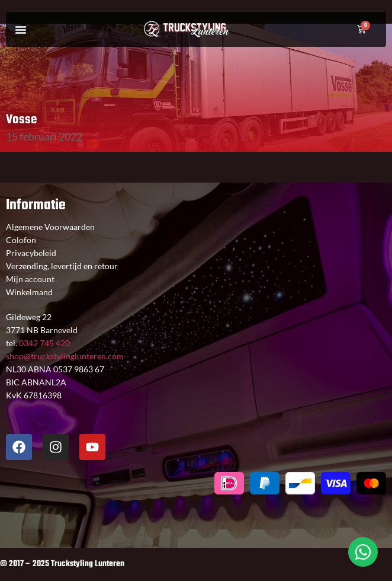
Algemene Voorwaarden (50, 227)
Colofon (21, 240)
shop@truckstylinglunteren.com (65, 356)
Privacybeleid (31, 253)
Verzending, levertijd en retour (62, 266)
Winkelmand (29, 292)
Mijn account (30, 279)
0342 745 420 (44, 343)
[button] (21, 30)
